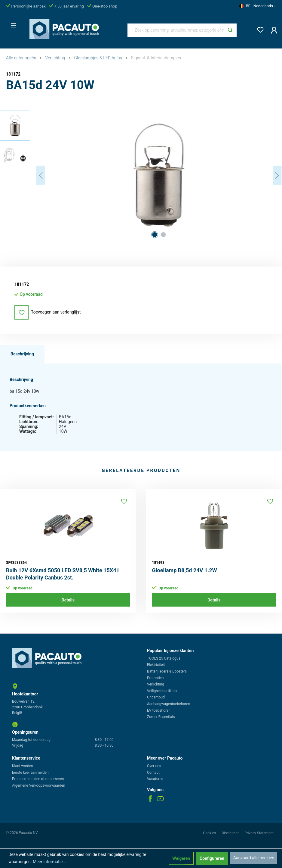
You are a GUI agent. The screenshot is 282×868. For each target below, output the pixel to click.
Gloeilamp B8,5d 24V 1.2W (185, 570)
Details (68, 600)
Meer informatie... (49, 862)
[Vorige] (41, 175)
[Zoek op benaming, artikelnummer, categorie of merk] (176, 30)
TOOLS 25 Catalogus (164, 658)
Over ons (154, 766)
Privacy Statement (259, 833)
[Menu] (12, 23)
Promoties (155, 678)
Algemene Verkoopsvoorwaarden (39, 785)
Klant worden (23, 766)
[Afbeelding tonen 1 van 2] (155, 235)
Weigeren (181, 858)
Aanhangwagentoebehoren (169, 704)
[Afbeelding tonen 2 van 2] (163, 235)
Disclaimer (231, 833)
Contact (153, 773)
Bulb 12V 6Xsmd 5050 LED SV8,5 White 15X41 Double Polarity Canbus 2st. (63, 574)
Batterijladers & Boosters (167, 671)
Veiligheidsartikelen (163, 691)
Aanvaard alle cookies (254, 858)
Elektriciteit (156, 665)
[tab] (22, 354)
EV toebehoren (159, 710)
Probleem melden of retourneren (38, 779)
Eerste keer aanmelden (30, 773)
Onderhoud (156, 697)
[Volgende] (277, 175)
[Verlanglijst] (259, 29)
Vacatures (155, 779)
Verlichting (156, 684)
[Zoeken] (230, 30)
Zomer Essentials (161, 717)
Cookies (210, 833)
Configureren (212, 858)
